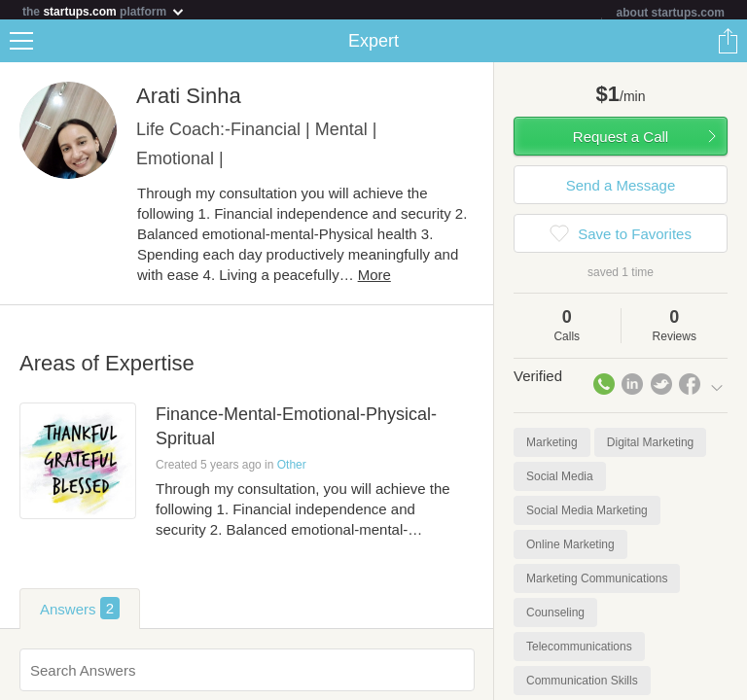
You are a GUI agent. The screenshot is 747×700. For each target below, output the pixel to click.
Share (728, 45)
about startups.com (671, 13)
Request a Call (621, 140)
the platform (104, 11)
